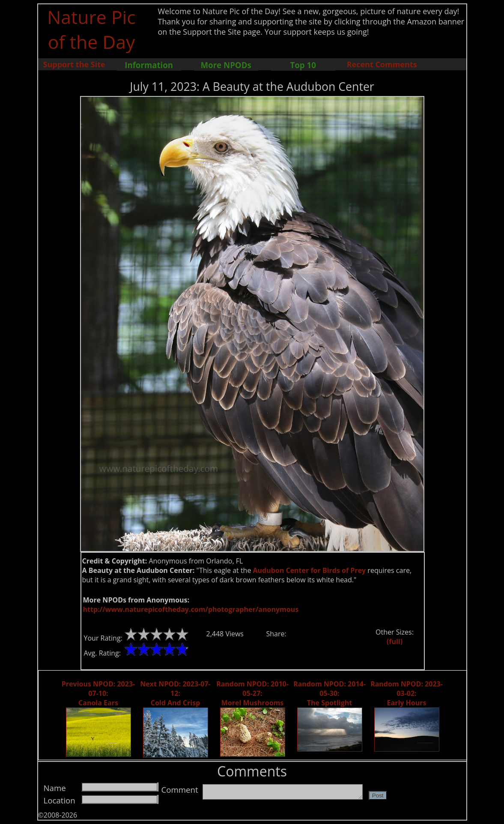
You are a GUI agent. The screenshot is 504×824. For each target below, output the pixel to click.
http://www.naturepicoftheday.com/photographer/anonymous (191, 609)
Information (149, 65)
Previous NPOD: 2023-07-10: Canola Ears (98, 693)
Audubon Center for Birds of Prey (310, 570)
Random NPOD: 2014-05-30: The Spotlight (330, 693)
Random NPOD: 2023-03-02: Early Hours (407, 693)
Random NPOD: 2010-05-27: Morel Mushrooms (252, 693)
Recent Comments (382, 64)
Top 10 (303, 65)
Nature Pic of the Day (91, 29)
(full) (395, 641)
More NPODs (226, 65)
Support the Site (74, 64)
